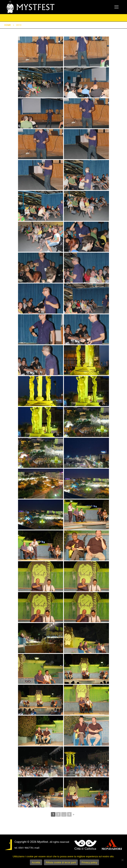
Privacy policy (89, 862)
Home (8, 25)
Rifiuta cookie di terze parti (61, 862)
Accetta (36, 862)
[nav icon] (116, 7)
